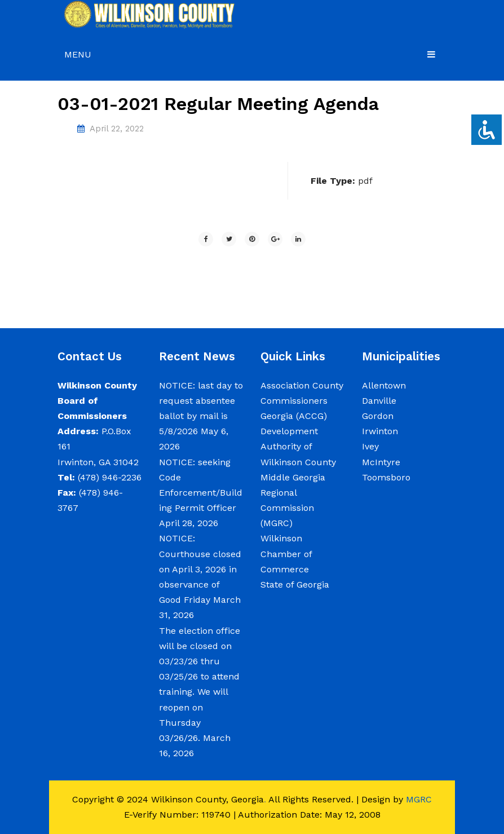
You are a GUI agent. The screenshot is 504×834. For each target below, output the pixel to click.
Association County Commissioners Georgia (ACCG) (302, 401)
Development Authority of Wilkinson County (298, 446)
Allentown (384, 385)
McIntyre (381, 462)
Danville (379, 401)
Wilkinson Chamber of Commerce (286, 553)
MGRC (419, 799)
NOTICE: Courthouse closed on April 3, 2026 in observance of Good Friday (200, 569)
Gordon (378, 416)
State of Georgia (295, 584)
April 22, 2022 (117, 129)
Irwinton (380, 431)
